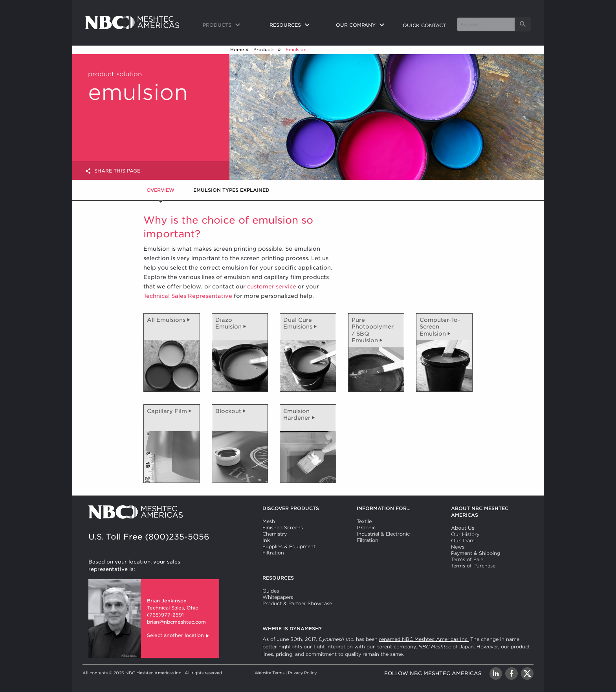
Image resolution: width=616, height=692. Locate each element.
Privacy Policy (302, 673)
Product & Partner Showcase (297, 603)
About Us (463, 528)
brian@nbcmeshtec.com (176, 622)
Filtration (273, 553)
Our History (465, 534)
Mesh (269, 521)
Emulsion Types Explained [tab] (231, 190)
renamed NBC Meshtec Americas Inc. (424, 639)
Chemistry (275, 534)
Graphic (366, 528)
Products (265, 50)
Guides (271, 591)
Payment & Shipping (476, 553)
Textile (364, 521)
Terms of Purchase (473, 566)
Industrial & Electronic (383, 534)
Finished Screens (283, 528)
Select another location (179, 636)
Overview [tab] (160, 190)
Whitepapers (278, 597)
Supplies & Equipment (289, 546)
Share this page (113, 171)
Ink (266, 540)
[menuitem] (230, 26)
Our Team (463, 541)
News (458, 547)
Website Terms (269, 673)
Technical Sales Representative (188, 296)
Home (237, 50)
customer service (272, 286)
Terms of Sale (467, 559)
